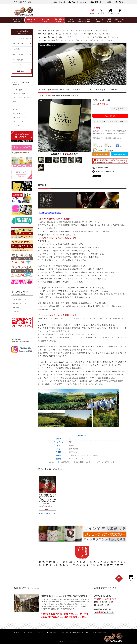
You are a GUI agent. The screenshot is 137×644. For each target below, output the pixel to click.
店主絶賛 (109, 151)
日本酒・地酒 (17, 90)
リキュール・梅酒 (19, 94)
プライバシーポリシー (99, 632)
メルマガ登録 (107, 2)
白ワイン (97, 146)
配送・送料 (53, 632)
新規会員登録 (94, 2)
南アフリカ (51, 31)
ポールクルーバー (61, 37)
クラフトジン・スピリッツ (22, 98)
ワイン (15, 106)
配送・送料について (20, 303)
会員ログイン (71, 2)
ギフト (119, 146)
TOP (40, 31)
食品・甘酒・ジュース (20, 118)
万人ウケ (97, 151)
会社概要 (16, 307)
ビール (15, 110)
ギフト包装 (16, 126)
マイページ (83, 2)
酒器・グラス (17, 114)
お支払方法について (20, 299)
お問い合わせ (119, 2)
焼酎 (14, 102)
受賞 (107, 146)
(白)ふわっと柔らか (54, 40)
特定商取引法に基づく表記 (80, 632)
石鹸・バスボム (18, 122)
